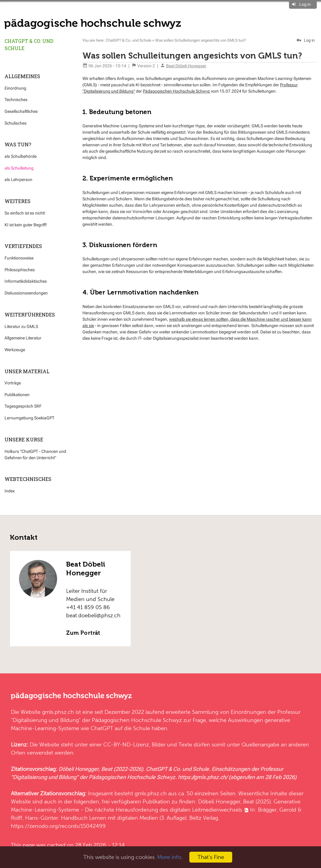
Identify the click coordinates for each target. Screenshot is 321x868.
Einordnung (15, 88)
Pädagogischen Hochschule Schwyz (176, 91)
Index (10, 491)
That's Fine (211, 857)
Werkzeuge (15, 350)
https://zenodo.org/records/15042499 (58, 826)
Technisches (16, 100)
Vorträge (13, 383)
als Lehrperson (18, 180)
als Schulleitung (19, 168)
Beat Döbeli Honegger (186, 66)
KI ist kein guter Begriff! (26, 225)
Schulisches (16, 123)
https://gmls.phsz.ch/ (203, 777)
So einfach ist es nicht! (25, 213)
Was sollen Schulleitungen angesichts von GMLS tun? (201, 40)
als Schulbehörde (21, 156)
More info (169, 857)
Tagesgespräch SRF (23, 406)
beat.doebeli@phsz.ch (93, 615)
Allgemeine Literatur (23, 338)
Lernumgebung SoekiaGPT (29, 418)
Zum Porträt (83, 633)
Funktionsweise (19, 258)
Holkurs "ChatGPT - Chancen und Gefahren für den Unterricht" (35, 455)
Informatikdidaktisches (26, 281)
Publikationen (17, 395)
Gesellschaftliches (21, 111)
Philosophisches (20, 270)
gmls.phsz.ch (58, 712)
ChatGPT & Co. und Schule (29, 45)
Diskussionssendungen (26, 293)
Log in (305, 4)
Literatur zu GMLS (21, 326)
